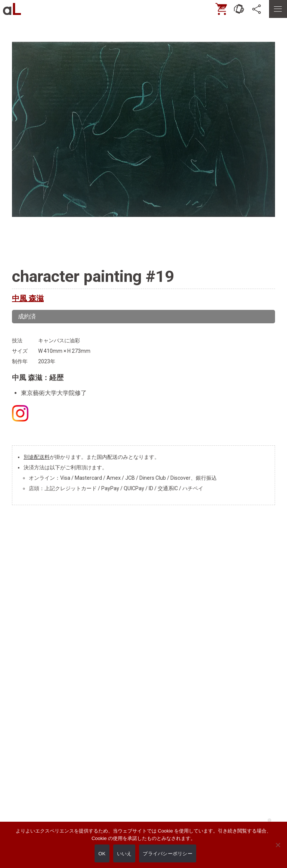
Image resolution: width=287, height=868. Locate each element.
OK (102, 854)
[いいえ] (278, 850)
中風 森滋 (28, 298)
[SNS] (257, 9)
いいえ (124, 854)
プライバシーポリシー (168, 854)
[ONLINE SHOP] (221, 9)
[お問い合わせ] (239, 9)
